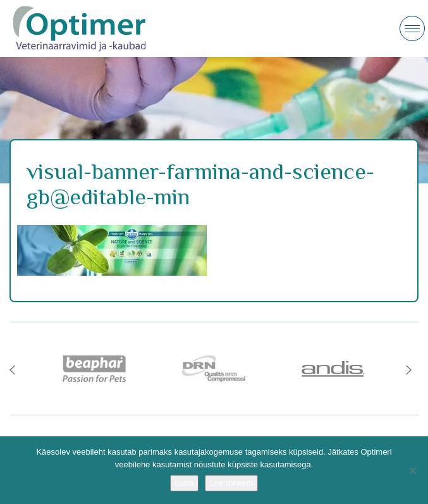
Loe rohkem (232, 483)
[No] (412, 470)
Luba (184, 483)
